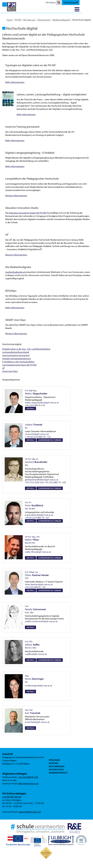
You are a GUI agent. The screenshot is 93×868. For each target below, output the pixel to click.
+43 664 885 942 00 (12, 797)
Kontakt (54, 763)
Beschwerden (57, 766)
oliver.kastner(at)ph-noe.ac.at (39, 584)
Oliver (37, 575)
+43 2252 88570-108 (28, 777)
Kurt (33, 712)
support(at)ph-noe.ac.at (29, 812)
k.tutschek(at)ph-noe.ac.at (37, 722)
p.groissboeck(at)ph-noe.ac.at (39, 515)
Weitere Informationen (16, 196)
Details (30, 409)
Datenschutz (56, 770)
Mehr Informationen (15, 82)
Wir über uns (29, 20)
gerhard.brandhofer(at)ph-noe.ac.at (42, 480)
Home (10, 20)
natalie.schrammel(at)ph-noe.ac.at (41, 621)
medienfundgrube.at (15, 272)
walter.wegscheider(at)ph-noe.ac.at (42, 403)
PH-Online (62, 3)
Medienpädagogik (61, 20)
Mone (34, 679)
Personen (54, 760)
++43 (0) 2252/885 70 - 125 (38, 437)
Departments (44, 20)
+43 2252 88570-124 (35, 405)
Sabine (32, 645)
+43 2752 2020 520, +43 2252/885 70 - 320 (45, 482)
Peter (34, 506)
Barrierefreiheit (58, 773)
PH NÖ (18, 20)
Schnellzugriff (82, 2)
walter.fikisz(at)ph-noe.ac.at (38, 552)
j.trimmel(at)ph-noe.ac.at (37, 434)
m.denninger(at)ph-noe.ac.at (38, 686)
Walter (32, 540)
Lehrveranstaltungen (50, 440)
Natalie (35, 609)
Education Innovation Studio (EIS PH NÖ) (28, 213)
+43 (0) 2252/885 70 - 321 (37, 518)
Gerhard (36, 462)
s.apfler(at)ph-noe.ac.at (36, 654)
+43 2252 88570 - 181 (35, 587)
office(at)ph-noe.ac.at (28, 784)
